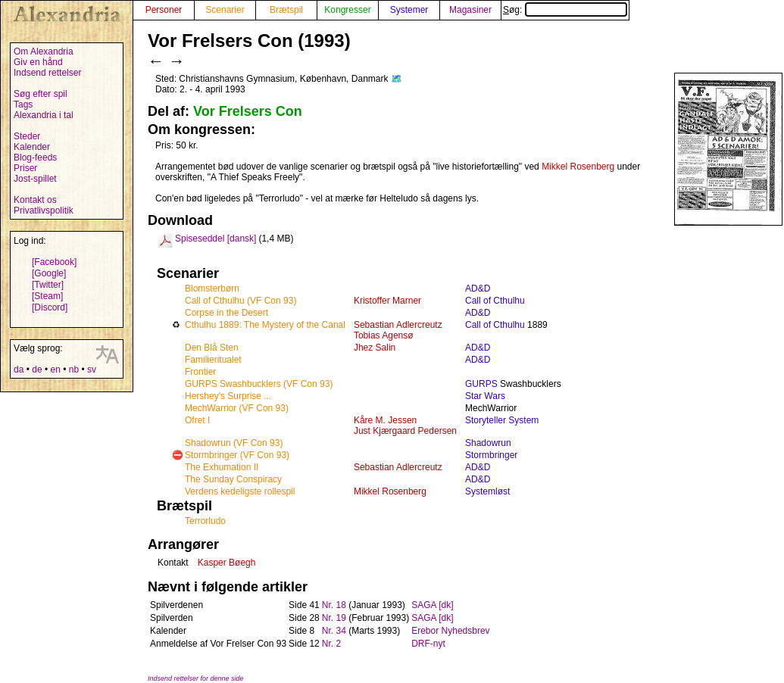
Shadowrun (488, 443)
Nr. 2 (331, 644)
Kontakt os (35, 200)
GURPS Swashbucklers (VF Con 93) (259, 384)
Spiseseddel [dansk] (216, 239)
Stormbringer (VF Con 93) (237, 455)
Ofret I (197, 420)
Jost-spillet (35, 179)
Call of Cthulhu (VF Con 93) (241, 301)
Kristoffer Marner (387, 301)
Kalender (32, 147)
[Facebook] (54, 262)
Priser (25, 168)
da (19, 370)
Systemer (409, 10)
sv (92, 370)
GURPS (481, 384)
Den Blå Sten (212, 348)
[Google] (49, 273)
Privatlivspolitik (44, 211)
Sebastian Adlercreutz (398, 325)
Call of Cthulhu (495, 301)
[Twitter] (48, 285)
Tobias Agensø (384, 335)
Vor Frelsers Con (248, 111)
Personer (164, 10)
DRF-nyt (428, 644)
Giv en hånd (38, 62)
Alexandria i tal (44, 115)
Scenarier (225, 10)
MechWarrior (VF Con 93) (237, 408)
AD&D (478, 288)
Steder (27, 136)
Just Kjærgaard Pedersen (405, 431)
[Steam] (47, 296)
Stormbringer (491, 455)
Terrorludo (205, 521)
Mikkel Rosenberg (578, 167)
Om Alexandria (44, 51)
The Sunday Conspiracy (233, 479)
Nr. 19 (334, 618)
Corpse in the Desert (226, 313)
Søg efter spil (41, 94)
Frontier (200, 372)
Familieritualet (213, 360)
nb (74, 370)
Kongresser (347, 10)
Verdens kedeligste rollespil (240, 491)
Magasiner (470, 10)
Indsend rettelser (47, 73)
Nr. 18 (334, 605)
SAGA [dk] (432, 605)
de (37, 370)
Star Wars (485, 396)
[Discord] (50, 307)
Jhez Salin (375, 348)
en (55, 370)
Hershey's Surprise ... (228, 396)
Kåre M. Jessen (385, 420)
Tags (23, 104)
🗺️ (397, 79)
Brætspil (286, 10)
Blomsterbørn (212, 288)
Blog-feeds (35, 157)
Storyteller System (502, 420)
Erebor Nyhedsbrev (450, 631)
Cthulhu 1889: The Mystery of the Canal (265, 325)
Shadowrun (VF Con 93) (234, 443)
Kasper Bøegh (227, 563)
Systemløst (487, 491)
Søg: (565, 10)
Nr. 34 (334, 631)
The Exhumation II (222, 467)
